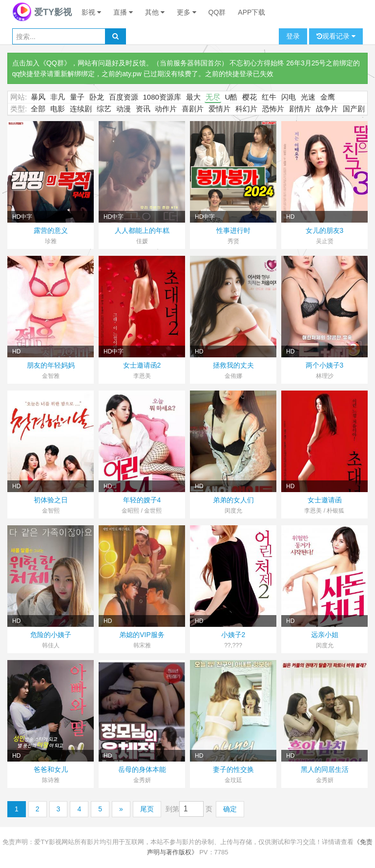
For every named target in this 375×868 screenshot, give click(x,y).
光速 (308, 97)
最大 (193, 97)
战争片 (327, 109)
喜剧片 (193, 109)
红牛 (269, 97)
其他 (155, 12)
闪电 (289, 97)
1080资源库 (162, 97)
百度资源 (124, 97)
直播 (123, 12)
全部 (38, 109)
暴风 (38, 97)
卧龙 (97, 97)
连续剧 (81, 109)
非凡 (58, 97)
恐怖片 (273, 109)
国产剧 (354, 109)
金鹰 (328, 97)
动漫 (124, 109)
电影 (58, 109)
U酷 (231, 97)
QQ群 (217, 12)
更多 (187, 12)
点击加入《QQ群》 (42, 63)
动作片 (166, 109)
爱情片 (219, 109)
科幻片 (246, 109)
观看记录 (336, 36)
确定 (230, 809)
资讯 (143, 109)
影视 (91, 12)
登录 (293, 36)
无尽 (213, 97)
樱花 (250, 97)
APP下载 (251, 12)
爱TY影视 (42, 12)
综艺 (104, 109)
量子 (77, 97)
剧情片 (300, 109)
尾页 (147, 809)
